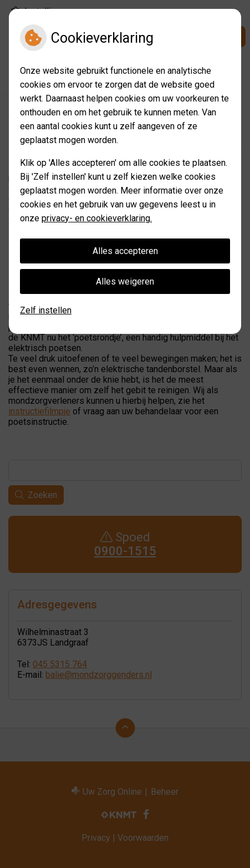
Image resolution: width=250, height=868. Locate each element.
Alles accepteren (125, 251)
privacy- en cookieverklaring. (97, 218)
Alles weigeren (125, 281)
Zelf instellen (46, 310)
